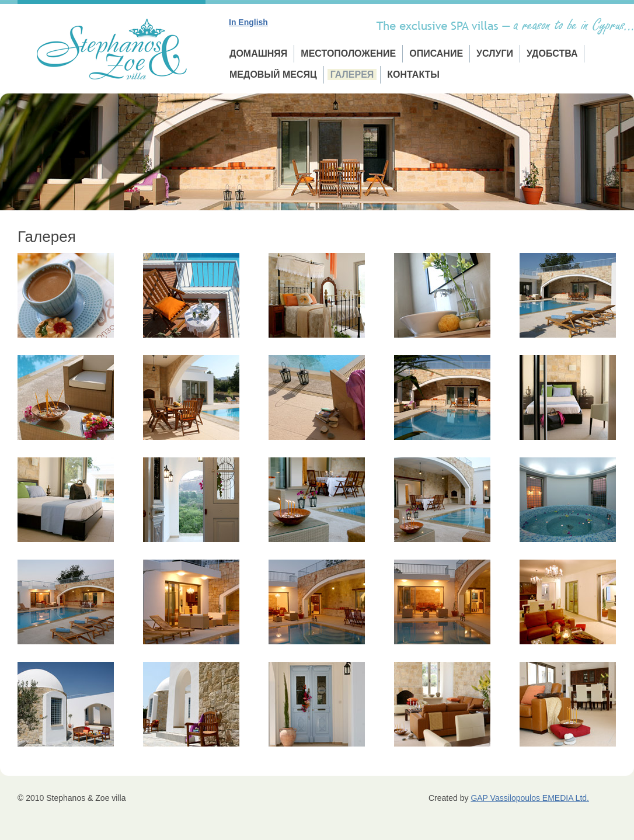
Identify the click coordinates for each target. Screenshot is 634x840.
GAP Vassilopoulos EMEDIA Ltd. (530, 798)
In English (248, 22)
